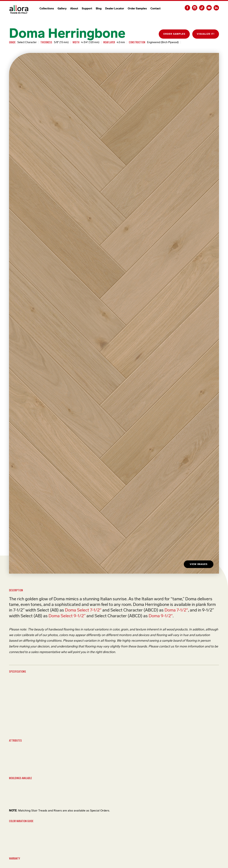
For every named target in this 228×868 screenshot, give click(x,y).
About (74, 8)
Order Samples (137, 8)
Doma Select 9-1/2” (67, 617)
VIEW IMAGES (199, 564)
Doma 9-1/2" (161, 617)
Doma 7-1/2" (176, 611)
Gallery (62, 8)
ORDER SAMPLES (174, 34)
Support (87, 8)
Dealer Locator (115, 8)
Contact (155, 8)
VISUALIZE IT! (206, 34)
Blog (99, 8)
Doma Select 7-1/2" (83, 611)
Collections (47, 8)
